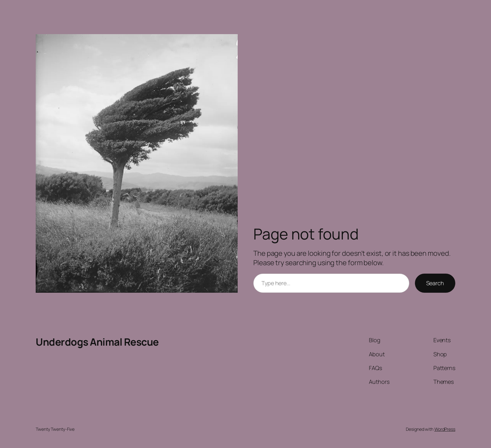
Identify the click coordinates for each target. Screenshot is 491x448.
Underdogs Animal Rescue (97, 342)
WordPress (445, 429)
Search (435, 283)
